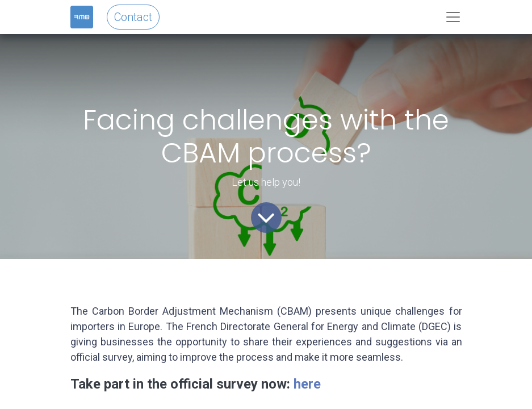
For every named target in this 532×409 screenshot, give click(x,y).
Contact (133, 17)
